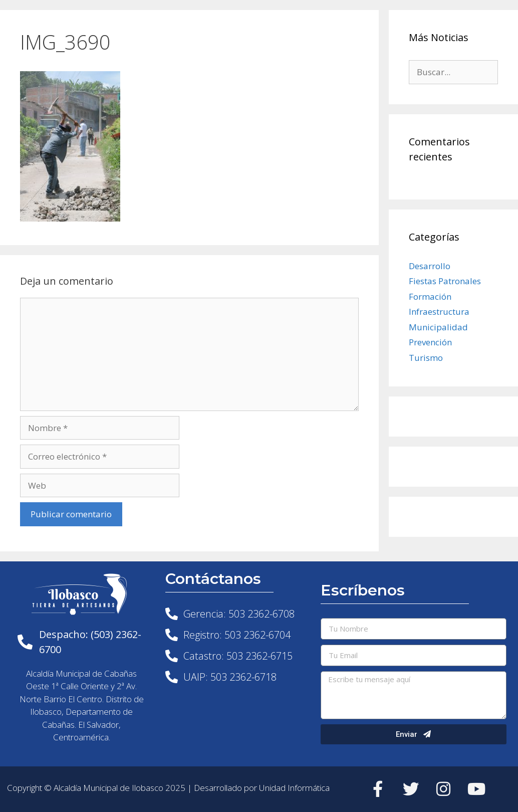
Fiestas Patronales (445, 281)
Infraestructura (439, 312)
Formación (430, 296)
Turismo (426, 358)
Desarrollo (430, 266)
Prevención (430, 342)
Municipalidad (438, 327)
